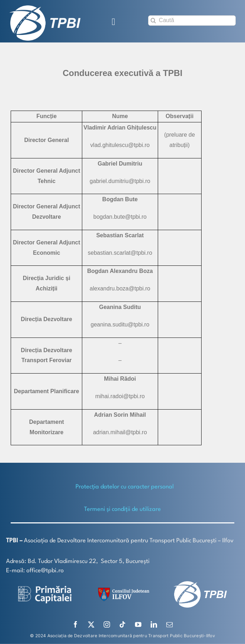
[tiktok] (123, 624)
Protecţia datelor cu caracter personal (125, 487)
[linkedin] (154, 624)
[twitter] (91, 624)
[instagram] (107, 624)
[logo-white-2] (45, 589)
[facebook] (75, 624)
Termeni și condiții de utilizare (123, 509)
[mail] (170, 624)
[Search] (153, 21)
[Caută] (192, 21)
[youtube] (138, 624)
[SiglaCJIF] (123, 589)
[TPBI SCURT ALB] (45, 8)
